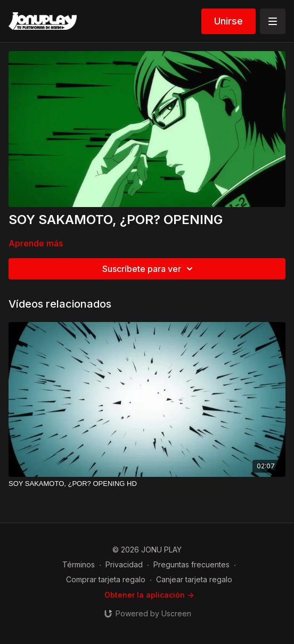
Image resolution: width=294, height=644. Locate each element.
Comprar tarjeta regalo (106, 579)
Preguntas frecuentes (191, 564)
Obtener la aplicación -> (149, 595)
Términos (79, 564)
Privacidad (124, 564)
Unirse (228, 21)
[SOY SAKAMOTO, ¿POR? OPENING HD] (147, 484)
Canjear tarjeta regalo (194, 579)
